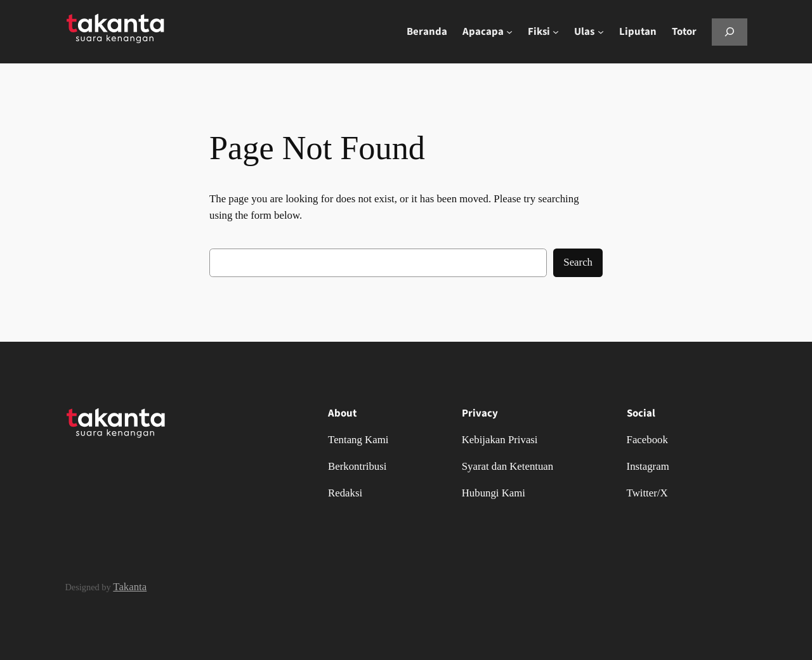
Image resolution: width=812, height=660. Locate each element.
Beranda (427, 32)
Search (578, 262)
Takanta (130, 587)
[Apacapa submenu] (509, 32)
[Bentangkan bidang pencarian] (730, 32)
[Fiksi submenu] (556, 32)
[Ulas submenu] (601, 32)
